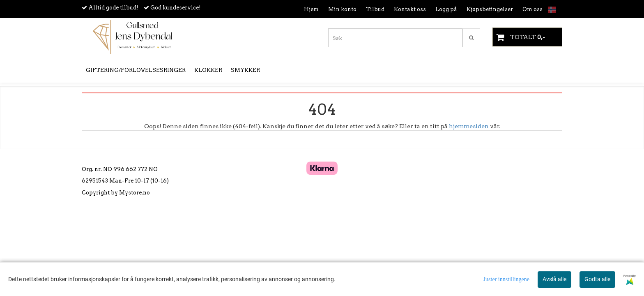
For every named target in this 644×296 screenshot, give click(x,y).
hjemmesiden (469, 126)
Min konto (342, 9)
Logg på (446, 9)
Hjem (311, 9)
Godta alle (597, 279)
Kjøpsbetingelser (490, 9)
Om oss (532, 9)
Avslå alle (554, 279)
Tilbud (375, 9)
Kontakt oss (410, 9)
